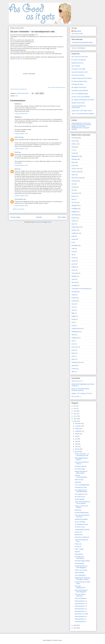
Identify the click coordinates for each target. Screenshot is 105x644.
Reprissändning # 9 (80, 619)
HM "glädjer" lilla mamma (79, 87)
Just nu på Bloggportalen (82, 485)
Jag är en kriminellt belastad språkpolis (83, 114)
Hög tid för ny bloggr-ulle (82, 537)
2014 (75, 408)
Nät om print (78, 532)
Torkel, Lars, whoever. (81, 570)
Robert (17, 152)
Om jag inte (78, 546)
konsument (75, 347)
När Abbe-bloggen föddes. (82, 561)
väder (73, 372)
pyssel (73, 264)
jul (72, 242)
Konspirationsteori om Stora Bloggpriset (81, 567)
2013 (75, 411)
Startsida (39, 217)
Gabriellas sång (23, 89)
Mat (73, 199)
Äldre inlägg (62, 217)
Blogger (60, 640)
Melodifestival (76, 332)
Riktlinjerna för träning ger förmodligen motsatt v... (82, 579)
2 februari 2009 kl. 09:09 (21, 196)
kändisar (74, 230)
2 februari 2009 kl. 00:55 (21, 165)
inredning (74, 301)
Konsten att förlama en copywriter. (81, 125)
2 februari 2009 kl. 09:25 (21, 206)
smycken (74, 369)
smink (73, 252)
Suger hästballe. (80, 573)
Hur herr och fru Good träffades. (81, 97)
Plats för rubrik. (79, 480)
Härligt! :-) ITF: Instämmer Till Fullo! (82, 393)
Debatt (73, 147)
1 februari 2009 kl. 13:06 (21, 149)
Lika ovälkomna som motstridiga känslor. (81, 491)
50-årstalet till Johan (77, 84)
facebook (74, 298)
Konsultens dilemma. (81, 466)
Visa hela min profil (77, 34)
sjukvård (74, 365)
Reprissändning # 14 (81, 604)
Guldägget (75, 209)
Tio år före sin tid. (80, 527)
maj (76, 441)
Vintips (73, 295)
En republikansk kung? (81, 524)
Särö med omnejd (77, 178)
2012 (75, 414)
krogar (73, 350)
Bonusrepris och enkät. (82, 614)
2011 (75, 416)
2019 (75, 406)
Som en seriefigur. (80, 522)
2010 (75, 419)
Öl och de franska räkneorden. (80, 595)
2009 (75, 421)
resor (73, 307)
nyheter (74, 261)
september (78, 431)
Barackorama (79, 535)
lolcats (73, 304)
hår (72, 255)
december (78, 423)
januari (77, 452)
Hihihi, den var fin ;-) (77, 381)
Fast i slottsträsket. (80, 575)
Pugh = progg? (79, 549)
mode (73, 249)
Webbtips (74, 276)
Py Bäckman (19, 59)
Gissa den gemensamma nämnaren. (82, 516)
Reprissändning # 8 (80, 621)
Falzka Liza (78, 544)
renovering (75, 215)
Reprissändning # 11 (81, 611)
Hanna (16, 169)
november (78, 426)
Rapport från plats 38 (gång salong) (81, 472)
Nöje (73, 224)
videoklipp (74, 285)
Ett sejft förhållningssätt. (82, 513)
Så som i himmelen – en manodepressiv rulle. (82, 455)
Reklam (74, 144)
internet (74, 239)
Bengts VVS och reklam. (79, 126)
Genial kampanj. (80, 563)
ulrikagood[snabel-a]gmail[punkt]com (82, 42)
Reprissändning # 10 (81, 616)
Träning (74, 187)
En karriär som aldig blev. (79, 60)
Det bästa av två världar (78, 69)
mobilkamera (75, 233)
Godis (73, 326)
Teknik (73, 335)
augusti (77, 434)
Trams (73, 141)
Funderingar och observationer (80, 289)
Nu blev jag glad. (80, 499)
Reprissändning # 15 (81, 601)
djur (73, 341)
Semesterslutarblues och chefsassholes (79, 107)
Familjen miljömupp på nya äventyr (82, 78)
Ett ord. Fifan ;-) (76, 396)
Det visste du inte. (80, 497)
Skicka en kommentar (19, 209)
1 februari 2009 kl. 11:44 (21, 134)
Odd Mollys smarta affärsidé (80, 91)
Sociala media (76, 172)
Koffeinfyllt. (78, 482)
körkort (74, 353)
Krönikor (74, 218)
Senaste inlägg (15, 217)
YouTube (74, 202)
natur (73, 356)
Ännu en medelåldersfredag (80, 94)
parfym (74, 359)
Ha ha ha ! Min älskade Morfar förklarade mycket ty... (80, 390)
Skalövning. (78, 510)
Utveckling (75, 292)
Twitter (73, 221)
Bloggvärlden (75, 156)
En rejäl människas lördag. (79, 81)
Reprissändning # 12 (81, 609)
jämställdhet (75, 245)
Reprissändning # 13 (81, 606)
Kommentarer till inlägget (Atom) (43, 222)
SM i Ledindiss (76, 66)
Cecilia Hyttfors (19, 199)
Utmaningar (75, 273)
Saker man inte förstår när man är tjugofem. (82, 502)
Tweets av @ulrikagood (78, 48)
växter (73, 310)
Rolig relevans (79, 554)
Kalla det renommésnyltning (81, 476)
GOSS (73, 165)
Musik (73, 162)
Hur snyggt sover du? (81, 494)
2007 (75, 628)
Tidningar (74, 159)
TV (72, 150)
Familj (73, 153)
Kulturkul (77, 552)
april (76, 444)
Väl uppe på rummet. (81, 487)
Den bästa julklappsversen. (80, 587)
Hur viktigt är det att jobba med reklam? (83, 100)
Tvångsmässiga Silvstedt (82, 530)
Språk (73, 175)
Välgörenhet (75, 338)
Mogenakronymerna (77, 63)
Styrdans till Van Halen (78, 103)
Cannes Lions (76, 169)
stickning (74, 282)
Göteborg (74, 181)
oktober (77, 429)
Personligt (74, 138)
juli (76, 436)
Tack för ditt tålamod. (81, 598)
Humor (73, 270)
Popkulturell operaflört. (81, 519)
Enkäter (74, 267)
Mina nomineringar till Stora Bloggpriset (81, 591)
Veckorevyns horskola (78, 75)
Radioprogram (76, 227)
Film (17, 96)
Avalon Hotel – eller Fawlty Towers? (82, 111)
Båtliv (73, 313)
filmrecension (17, 89)
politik (73, 236)
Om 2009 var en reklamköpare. (80, 557)
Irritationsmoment (77, 329)
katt (73, 184)
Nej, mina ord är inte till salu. (80, 57)
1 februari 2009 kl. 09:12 (21, 114)
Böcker (74, 196)
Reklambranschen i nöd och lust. (81, 123)
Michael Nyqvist (60, 87)
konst (73, 344)
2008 (75, 625)
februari (77, 449)
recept (73, 279)
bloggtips (74, 212)
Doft (73, 322)
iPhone (74, 258)
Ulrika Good (18, 137)
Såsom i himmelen (52, 87)
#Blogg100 (75, 205)
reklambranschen (77, 362)
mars (77, 447)
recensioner (75, 193)
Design (74, 319)
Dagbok (74, 316)
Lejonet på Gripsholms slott (80, 72)
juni (76, 439)
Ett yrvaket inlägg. (80, 469)
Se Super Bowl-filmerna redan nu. (82, 463)
